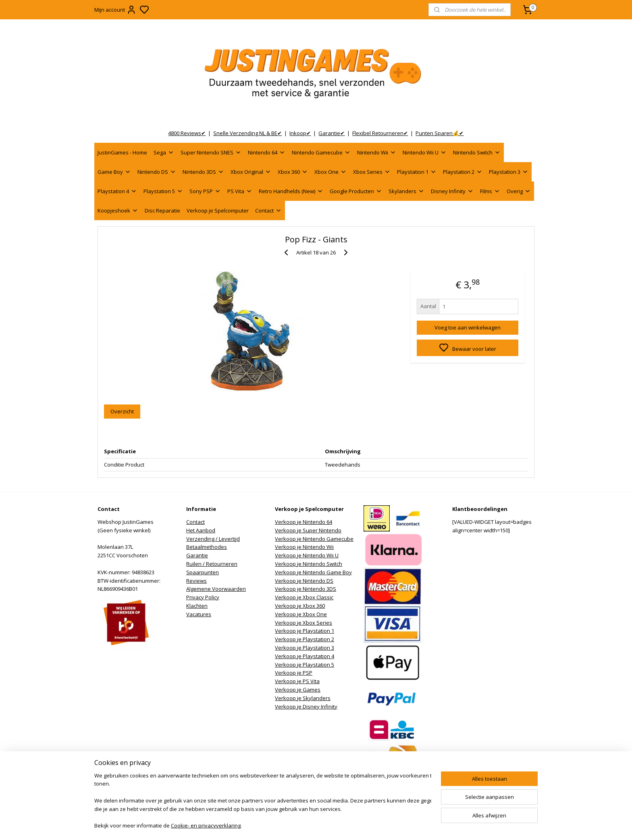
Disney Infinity (452, 191)
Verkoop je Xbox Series (304, 623)
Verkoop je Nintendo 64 (304, 522)
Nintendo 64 (267, 152)
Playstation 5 (163, 191)
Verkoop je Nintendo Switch (309, 564)
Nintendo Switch (477, 152)
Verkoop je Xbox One (301, 614)
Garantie (197, 555)
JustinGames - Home (122, 152)
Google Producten (356, 191)
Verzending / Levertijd (213, 539)
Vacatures (199, 614)
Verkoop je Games (298, 690)
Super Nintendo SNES (211, 152)
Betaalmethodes (207, 547)
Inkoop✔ (300, 133)
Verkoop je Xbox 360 (300, 606)
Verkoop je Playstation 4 (305, 656)
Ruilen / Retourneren (212, 564)
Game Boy (114, 172)
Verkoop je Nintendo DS (304, 581)
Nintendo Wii (377, 152)
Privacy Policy (203, 597)
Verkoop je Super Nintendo (308, 530)
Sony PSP (205, 191)
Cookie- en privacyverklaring (206, 826)
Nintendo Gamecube (321, 152)
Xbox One (331, 172)
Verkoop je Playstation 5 (305, 665)
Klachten (197, 606)
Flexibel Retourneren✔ (380, 133)
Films (490, 191)
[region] (263, 802)
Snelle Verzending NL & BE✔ (247, 133)
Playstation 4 (117, 191)
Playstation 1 (417, 172)
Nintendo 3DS (203, 172)
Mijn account (115, 10)
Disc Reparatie (162, 211)
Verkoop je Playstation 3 (305, 648)
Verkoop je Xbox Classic (304, 597)
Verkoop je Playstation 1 (305, 631)
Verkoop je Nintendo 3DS (306, 589)
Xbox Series (372, 172)
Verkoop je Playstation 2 (305, 639)
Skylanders (406, 191)
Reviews (196, 581)
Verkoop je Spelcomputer (218, 211)
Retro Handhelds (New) (291, 191)
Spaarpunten (203, 572)
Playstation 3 (509, 172)
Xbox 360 (293, 172)
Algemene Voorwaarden (216, 589)
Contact (268, 211)
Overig (519, 191)
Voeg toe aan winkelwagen (468, 327)
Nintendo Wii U (425, 152)
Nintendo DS (157, 172)
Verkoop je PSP (294, 673)
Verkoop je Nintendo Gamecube (314, 539)
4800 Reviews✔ (187, 133)
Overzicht (122, 411)
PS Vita (240, 191)
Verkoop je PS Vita (297, 681)
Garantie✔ (332, 133)
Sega (164, 152)
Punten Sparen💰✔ (440, 133)
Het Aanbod (201, 530)
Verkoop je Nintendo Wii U (307, 555)
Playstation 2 (463, 172)
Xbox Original (251, 172)
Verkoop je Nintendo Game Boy (313, 572)
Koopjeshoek (118, 211)
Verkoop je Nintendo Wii (304, 547)
